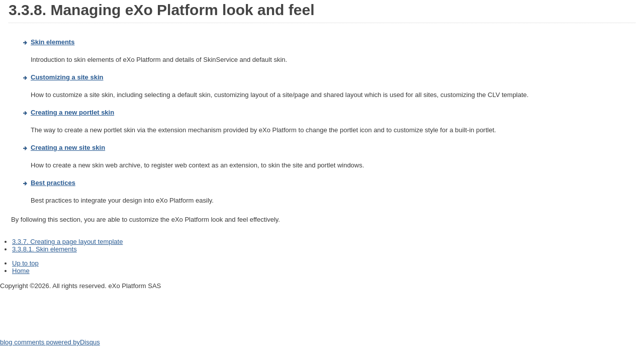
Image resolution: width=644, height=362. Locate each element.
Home (21, 271)
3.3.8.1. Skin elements (44, 249)
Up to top (25, 263)
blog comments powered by (50, 342)
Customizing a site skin (67, 77)
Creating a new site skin (68, 148)
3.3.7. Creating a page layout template (67, 242)
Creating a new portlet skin (72, 112)
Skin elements (53, 42)
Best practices (53, 183)
